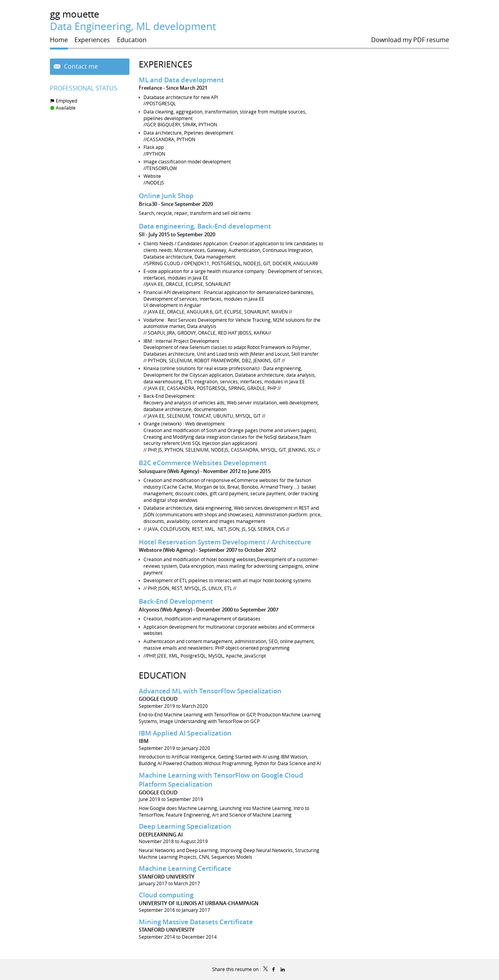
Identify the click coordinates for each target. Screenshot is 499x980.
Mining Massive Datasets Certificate (196, 922)
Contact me (80, 66)
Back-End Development (176, 601)
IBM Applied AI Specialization (185, 733)
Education (163, 675)
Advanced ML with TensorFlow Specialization (210, 691)
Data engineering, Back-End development (205, 226)
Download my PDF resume (410, 40)
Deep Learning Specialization (185, 826)
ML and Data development (181, 80)
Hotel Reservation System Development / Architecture (225, 542)
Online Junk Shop (166, 196)
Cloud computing (166, 895)
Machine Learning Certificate (185, 868)
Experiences (165, 64)
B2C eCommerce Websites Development (203, 463)
